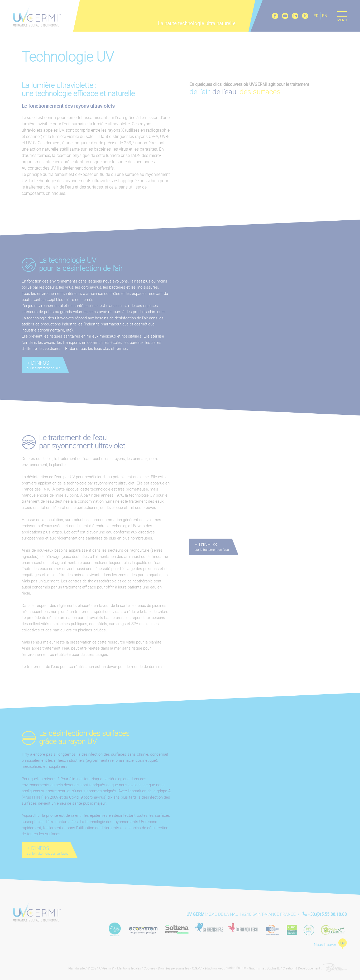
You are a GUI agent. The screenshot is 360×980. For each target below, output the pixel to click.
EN (325, 16)
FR (316, 16)
